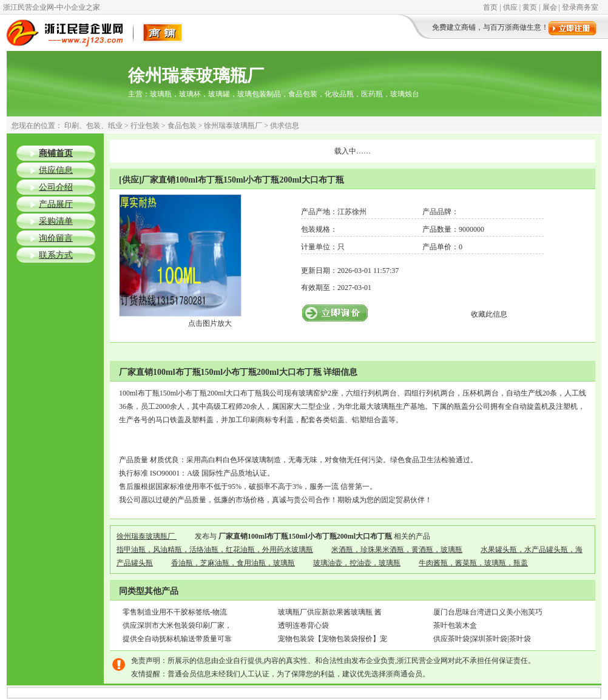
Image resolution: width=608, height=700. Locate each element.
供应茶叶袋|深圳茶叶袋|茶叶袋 (482, 639)
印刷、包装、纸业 (93, 126)
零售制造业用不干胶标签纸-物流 (175, 612)
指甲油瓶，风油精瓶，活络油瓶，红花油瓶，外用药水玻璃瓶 (215, 550)
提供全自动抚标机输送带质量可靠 (177, 639)
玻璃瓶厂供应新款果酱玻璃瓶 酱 (330, 612)
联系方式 (56, 255)
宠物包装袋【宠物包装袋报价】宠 (333, 639)
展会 (550, 7)
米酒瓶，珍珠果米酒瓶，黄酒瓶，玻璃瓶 (397, 550)
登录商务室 (580, 7)
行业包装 (145, 126)
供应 (510, 7)
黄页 (530, 7)
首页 (490, 7)
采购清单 (56, 221)
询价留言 (56, 238)
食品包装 (182, 126)
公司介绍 (56, 187)
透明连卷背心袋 (303, 625)
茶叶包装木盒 (455, 625)
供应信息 (56, 170)
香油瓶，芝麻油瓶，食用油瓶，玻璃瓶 (233, 563)
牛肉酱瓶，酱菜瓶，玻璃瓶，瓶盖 (473, 563)
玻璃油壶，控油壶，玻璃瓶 (357, 563)
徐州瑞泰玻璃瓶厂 (233, 126)
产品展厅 (56, 204)
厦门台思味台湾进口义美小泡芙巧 (488, 612)
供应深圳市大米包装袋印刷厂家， (177, 625)
